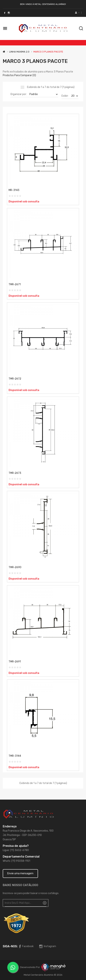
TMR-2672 (15, 379)
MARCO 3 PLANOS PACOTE (48, 52)
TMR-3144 (15, 756)
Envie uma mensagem (20, 873)
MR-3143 (14, 190)
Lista (23, 87)
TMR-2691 (15, 662)
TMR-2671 (15, 284)
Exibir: (65, 96)
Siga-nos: (10, 946)
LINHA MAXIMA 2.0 (19, 52)
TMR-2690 (15, 567)
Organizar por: (19, 94)
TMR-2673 (15, 473)
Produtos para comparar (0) (19, 75)
